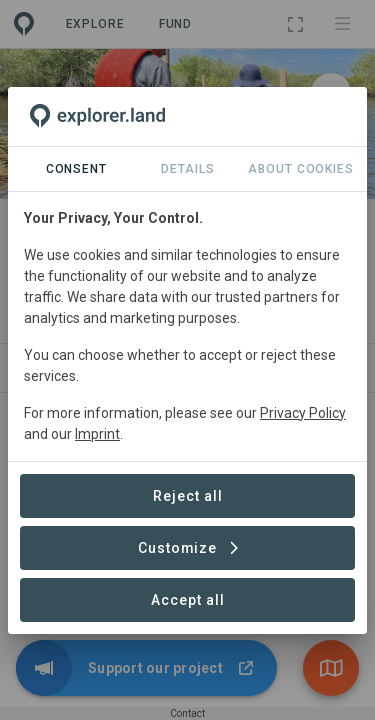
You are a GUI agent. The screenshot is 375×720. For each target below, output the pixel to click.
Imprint (97, 434)
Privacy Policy (303, 413)
